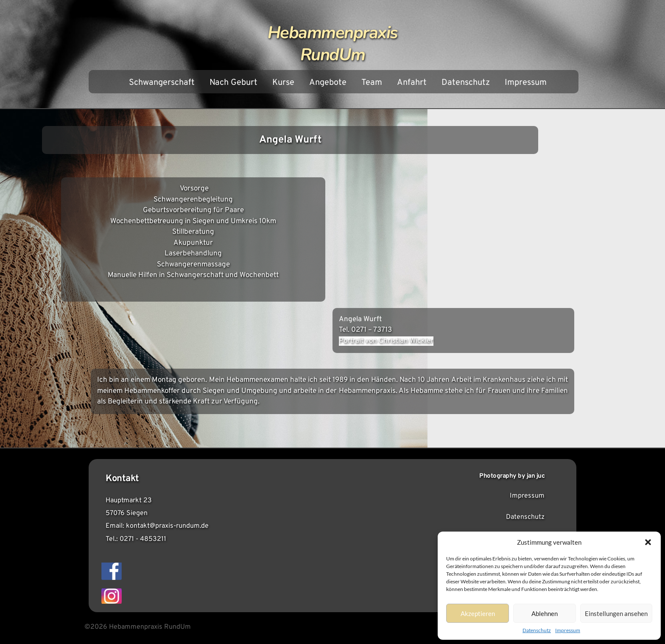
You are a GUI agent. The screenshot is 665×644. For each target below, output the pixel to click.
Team (372, 83)
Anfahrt (412, 83)
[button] (648, 542)
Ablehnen (545, 613)
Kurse (283, 83)
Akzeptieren (478, 613)
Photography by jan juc (512, 476)
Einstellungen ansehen (616, 613)
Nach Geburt (233, 83)
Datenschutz (537, 630)
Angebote (328, 83)
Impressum (568, 630)
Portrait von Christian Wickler (386, 341)
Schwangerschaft (162, 83)
